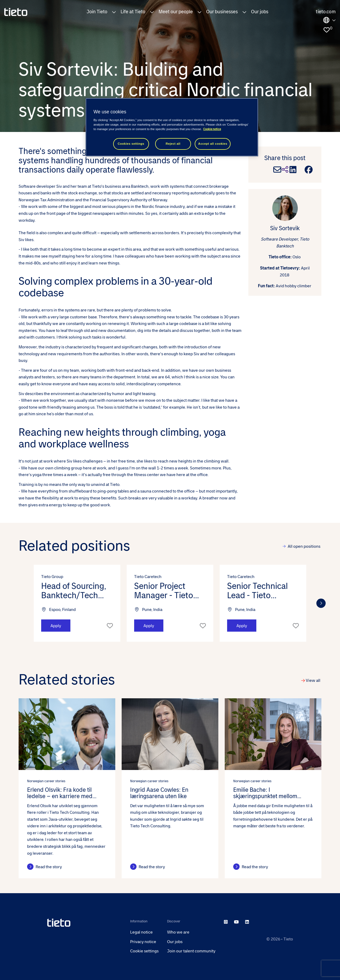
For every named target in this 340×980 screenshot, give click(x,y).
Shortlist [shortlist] (110, 626)
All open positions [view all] (304, 546)
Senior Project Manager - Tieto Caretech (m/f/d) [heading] (165, 591)
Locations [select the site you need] (329, 20)
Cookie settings (144, 951)
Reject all (173, 144)
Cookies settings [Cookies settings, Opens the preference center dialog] (131, 144)
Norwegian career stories (46, 781)
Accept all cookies (213, 144)
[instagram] (226, 922)
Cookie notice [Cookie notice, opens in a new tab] (212, 129)
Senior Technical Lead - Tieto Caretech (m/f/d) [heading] (258, 591)
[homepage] (16, 12)
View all (313, 680)
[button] (114, 12)
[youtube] (236, 922)
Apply (56, 626)
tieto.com (326, 12)
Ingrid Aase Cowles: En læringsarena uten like (159, 793)
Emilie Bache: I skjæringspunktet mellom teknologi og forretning (265, 793)
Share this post (285, 158)
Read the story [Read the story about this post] (49, 867)
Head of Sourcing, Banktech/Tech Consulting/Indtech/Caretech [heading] (77, 591)
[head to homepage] (84, 923)
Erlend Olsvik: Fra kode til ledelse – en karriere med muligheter (60, 793)
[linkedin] (247, 922)
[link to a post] (67, 734)
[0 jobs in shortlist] (326, 30)
